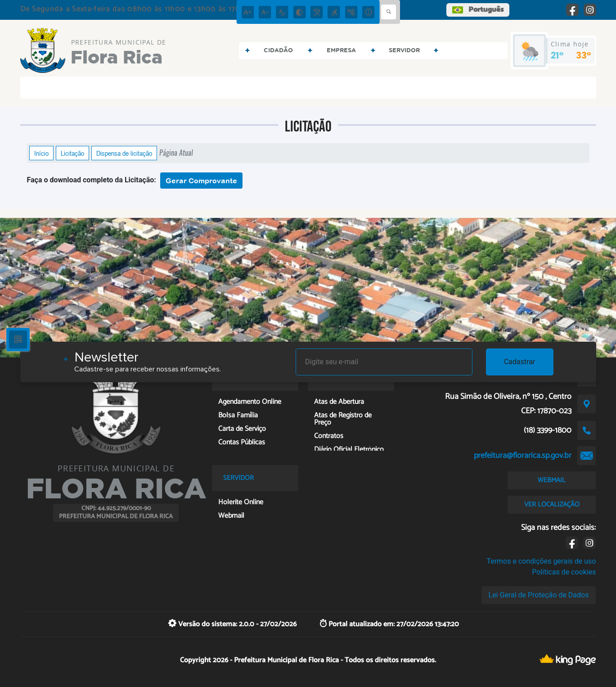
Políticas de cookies (564, 572)
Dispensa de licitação (124, 153)
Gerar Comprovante (201, 181)
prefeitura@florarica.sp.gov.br (523, 456)
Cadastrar (520, 362)
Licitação (72, 153)
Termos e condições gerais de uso (541, 561)
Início (41, 153)
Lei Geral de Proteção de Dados (539, 595)
